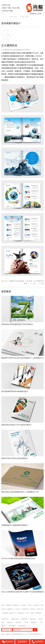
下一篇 (41, 283)
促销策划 (25, 609)
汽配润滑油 (12, 626)
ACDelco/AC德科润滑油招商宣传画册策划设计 (18, 559)
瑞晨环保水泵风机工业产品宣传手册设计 (16, 425)
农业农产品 (5, 619)
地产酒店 (18, 622)
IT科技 (26, 622)
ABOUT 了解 (6, 8)
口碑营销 (5, 613)
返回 (25, 283)
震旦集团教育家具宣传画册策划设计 (15, 391)
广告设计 (18, 609)
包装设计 (37, 605)
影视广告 (13, 613)
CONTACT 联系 (7, 11)
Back (12, 17)
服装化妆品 (15, 619)
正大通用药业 (39, 281)
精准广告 (40, 609)
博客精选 (38, 613)
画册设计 (10, 609)
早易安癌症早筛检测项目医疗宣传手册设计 (17, 324)
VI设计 (30, 605)
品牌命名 (16, 605)
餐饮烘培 (33, 619)
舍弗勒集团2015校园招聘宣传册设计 (15, 525)
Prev (23, 17)
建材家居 (34, 622)
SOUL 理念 (16, 8)
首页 (3, 605)
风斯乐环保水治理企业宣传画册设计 (15, 458)
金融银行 (10, 622)
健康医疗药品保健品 (17, 281)
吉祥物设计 (21, 613)
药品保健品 (22, 626)
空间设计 (33, 609)
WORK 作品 (6, 5)
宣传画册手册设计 (11, 23)
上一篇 (33, 283)
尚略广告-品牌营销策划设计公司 (16, 634)
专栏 (28, 613)
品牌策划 (9, 605)
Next (27, 17)
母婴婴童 (24, 619)
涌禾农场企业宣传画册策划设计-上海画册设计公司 (20, 492)
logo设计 (24, 605)
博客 (32, 613)
